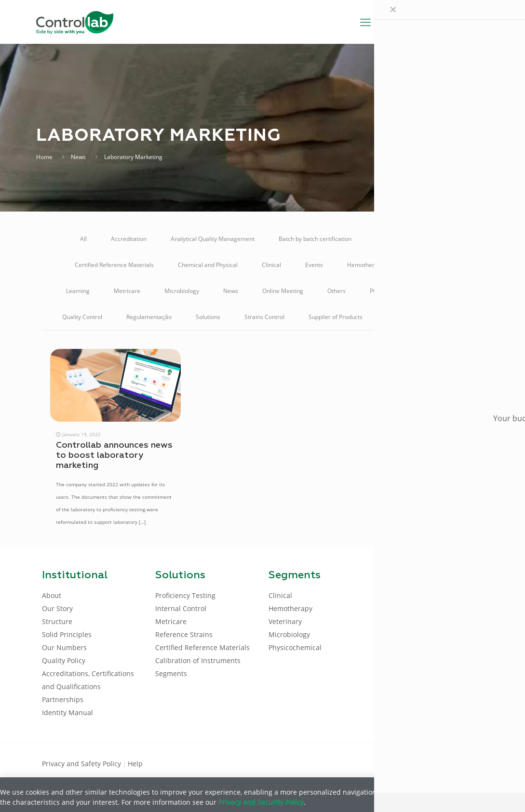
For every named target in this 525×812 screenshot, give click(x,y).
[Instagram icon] (468, 763)
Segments (171, 673)
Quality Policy (64, 660)
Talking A (399, 317)
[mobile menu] (365, 22)
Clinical (271, 265)
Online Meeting (283, 291)
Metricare (127, 291)
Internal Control (429, 265)
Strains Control (264, 317)
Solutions (208, 317)
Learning (78, 291)
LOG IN (463, 21)
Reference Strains (184, 634)
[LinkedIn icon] (437, 763)
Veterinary (449, 317)
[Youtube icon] (452, 763)
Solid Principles (67, 634)
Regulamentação (149, 317)
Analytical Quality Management (213, 239)
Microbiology (182, 291)
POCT (377, 291)
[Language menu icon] (422, 22)
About (52, 595)
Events (314, 265)
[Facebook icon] (422, 763)
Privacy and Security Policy (261, 802)
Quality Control (82, 317)
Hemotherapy (366, 265)
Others (337, 291)
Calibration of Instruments (411, 239)
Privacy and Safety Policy (82, 764)
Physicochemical (295, 647)
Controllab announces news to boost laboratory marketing (114, 455)
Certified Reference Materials (114, 265)
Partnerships (63, 699)
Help (135, 764)
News (78, 157)
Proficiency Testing (434, 291)
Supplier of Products (336, 317)
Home (44, 157)
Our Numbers (64, 647)
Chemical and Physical (208, 265)
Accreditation (129, 239)
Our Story (57, 608)
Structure (57, 621)
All (83, 239)
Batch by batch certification (315, 239)
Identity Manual (67, 712)
